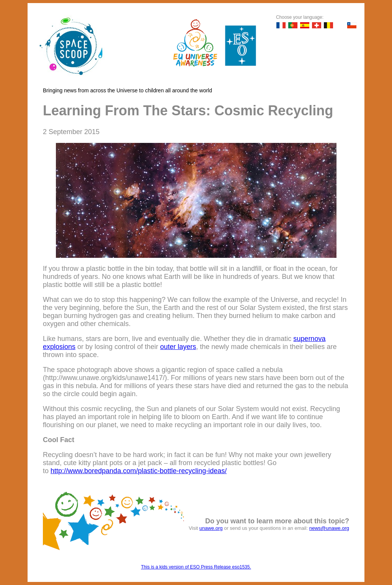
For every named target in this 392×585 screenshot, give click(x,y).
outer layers (178, 347)
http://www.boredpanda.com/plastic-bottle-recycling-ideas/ (139, 471)
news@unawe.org (329, 528)
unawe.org (211, 528)
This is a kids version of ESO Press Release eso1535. (196, 567)
